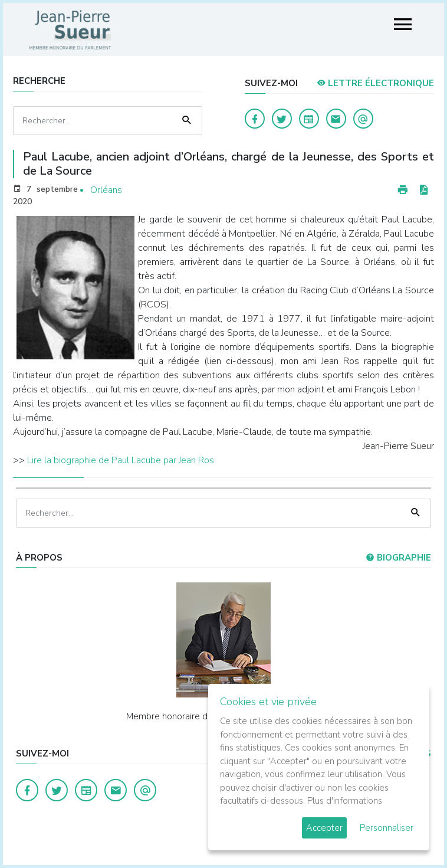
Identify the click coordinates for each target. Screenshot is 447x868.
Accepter (324, 828)
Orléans (106, 190)
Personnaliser (387, 828)
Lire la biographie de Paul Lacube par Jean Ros (121, 460)
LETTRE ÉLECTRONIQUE (375, 83)
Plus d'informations (345, 801)
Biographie (398, 558)
